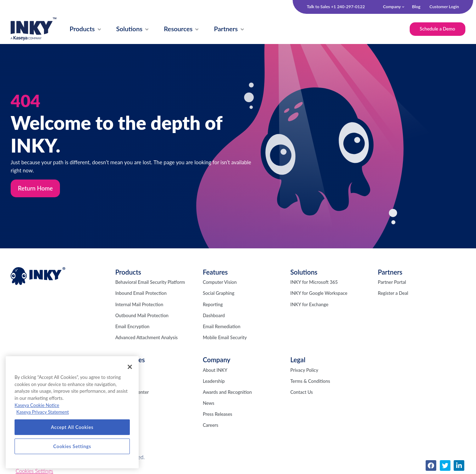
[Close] (130, 367)
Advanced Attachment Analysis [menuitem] (146, 338)
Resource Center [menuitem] (132, 392)
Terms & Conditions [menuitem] (310, 381)
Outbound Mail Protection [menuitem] (142, 316)
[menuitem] (83, 29)
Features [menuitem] (215, 272)
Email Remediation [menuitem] (222, 327)
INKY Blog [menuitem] (126, 370)
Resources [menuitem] (130, 360)
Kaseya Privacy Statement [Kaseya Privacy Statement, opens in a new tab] (43, 412)
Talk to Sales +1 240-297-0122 (336, 7)
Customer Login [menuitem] (444, 7)
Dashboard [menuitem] (214, 316)
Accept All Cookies (72, 427)
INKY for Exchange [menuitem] (309, 305)
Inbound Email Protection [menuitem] (141, 294)
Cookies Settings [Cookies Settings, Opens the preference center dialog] (72, 446)
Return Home (36, 189)
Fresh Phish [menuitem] (127, 381)
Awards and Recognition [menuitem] (227, 392)
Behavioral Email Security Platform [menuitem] (150, 282)
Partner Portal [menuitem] (392, 282)
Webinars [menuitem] (125, 403)
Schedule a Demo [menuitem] (437, 29)
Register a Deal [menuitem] (393, 294)
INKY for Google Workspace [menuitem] (319, 294)
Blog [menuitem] (416, 7)
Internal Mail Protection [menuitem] (139, 305)
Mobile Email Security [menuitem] (225, 338)
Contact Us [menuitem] (301, 392)
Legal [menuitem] (298, 360)
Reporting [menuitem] (213, 305)
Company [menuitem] (392, 7)
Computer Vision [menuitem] (220, 282)
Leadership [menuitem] (214, 381)
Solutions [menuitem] (304, 272)
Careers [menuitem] (211, 426)
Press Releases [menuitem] (218, 415)
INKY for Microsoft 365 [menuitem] (314, 282)
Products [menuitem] (128, 272)
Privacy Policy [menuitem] (304, 370)
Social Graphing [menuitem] (219, 294)
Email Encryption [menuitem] (132, 327)
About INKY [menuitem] (215, 370)
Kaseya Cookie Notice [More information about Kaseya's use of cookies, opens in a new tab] (37, 405)
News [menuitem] (209, 403)
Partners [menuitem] (390, 272)
